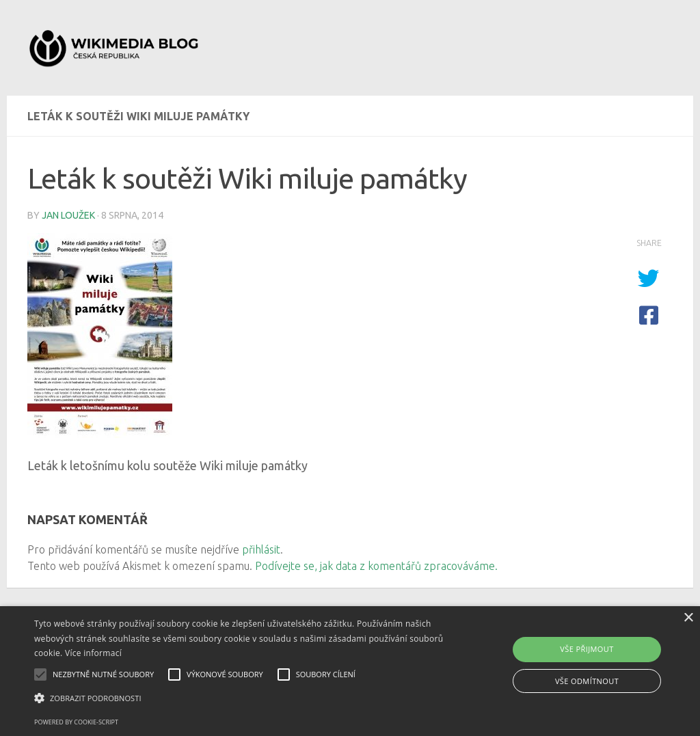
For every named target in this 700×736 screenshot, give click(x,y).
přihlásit (261, 549)
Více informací (93, 653)
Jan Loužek (68, 215)
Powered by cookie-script (76, 722)
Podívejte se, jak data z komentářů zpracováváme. (376, 566)
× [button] (688, 618)
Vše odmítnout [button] (587, 681)
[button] (240, 698)
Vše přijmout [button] (587, 649)
